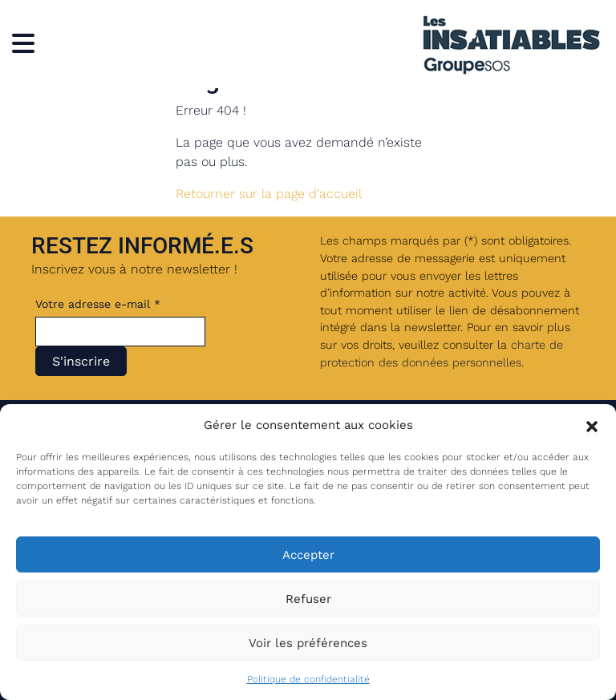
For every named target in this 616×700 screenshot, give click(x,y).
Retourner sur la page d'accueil (269, 194)
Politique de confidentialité (308, 679)
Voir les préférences (308, 643)
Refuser (308, 599)
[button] (592, 425)
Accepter (308, 555)
